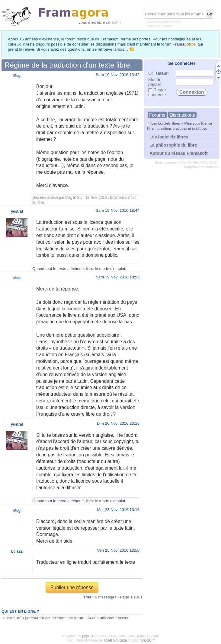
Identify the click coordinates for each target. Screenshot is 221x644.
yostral (17, 211)
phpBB (88, 636)
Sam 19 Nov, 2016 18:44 (118, 210)
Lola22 (17, 551)
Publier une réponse (72, 587)
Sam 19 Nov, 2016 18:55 (118, 277)
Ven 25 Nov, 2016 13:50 (118, 550)
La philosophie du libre (173, 145)
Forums (157, 115)
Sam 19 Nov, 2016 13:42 (118, 75)
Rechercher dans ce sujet (163, 22)
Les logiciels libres (166, 123)
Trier (87, 597)
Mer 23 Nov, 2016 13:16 (118, 510)
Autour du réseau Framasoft (179, 153)
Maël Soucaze (116, 640)
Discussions (182, 115)
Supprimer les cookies (201, 167)
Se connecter (182, 63)
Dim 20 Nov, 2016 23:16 (118, 423)
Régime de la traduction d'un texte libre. (68, 65)
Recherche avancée (159, 26)
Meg (69, 198)
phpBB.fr (148, 640)
